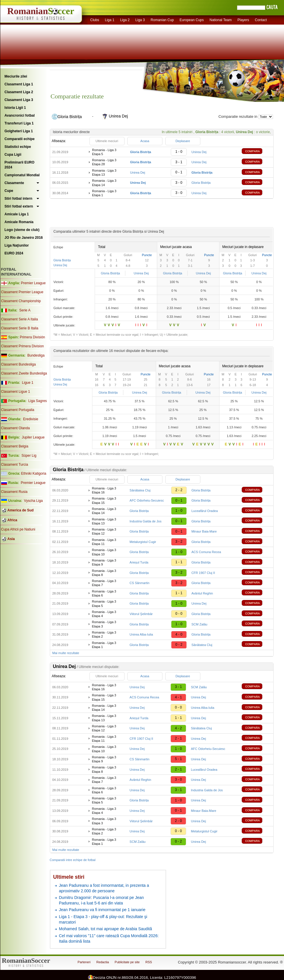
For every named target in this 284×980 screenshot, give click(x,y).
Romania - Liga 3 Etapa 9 (104, 562)
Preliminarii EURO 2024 (20, 165)
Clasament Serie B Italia (20, 328)
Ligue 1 (28, 383)
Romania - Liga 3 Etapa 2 (104, 634)
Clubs (95, 20)
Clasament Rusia (14, 492)
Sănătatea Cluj (140, 490)
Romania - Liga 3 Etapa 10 (104, 552)
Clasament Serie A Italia (20, 319)
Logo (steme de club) (22, 230)
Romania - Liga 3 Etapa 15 (104, 500)
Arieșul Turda (139, 562)
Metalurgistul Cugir (143, 542)
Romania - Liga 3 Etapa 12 (104, 531)
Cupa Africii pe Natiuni (18, 529)
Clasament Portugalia (18, 410)
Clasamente (14, 183)
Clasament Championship (21, 301)
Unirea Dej (199, 152)
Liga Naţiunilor (17, 245)
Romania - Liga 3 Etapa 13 (104, 172)
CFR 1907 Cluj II (203, 573)
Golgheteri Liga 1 (19, 131)
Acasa (145, 141)
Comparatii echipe (20, 139)
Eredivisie (31, 419)
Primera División (32, 337)
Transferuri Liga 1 (19, 123)
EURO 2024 (14, 253)
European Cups (192, 20)
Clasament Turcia (15, 465)
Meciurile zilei (16, 76)
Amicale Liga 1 (17, 214)
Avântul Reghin (202, 593)
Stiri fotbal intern (19, 199)
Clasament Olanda (15, 428)
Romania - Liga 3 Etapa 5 (104, 152)
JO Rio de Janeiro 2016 (24, 238)
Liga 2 (125, 20)
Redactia (103, 962)
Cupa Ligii (13, 155)
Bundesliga (36, 355)
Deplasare (183, 141)
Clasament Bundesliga (19, 364)
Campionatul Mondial (22, 175)
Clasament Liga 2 (19, 92)
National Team (221, 20)
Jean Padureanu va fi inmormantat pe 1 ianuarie (102, 910)
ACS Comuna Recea (206, 552)
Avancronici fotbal (20, 115)
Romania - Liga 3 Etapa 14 (104, 183)
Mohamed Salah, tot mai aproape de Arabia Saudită (106, 929)
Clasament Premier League (22, 292)
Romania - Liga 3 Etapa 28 (104, 162)
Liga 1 (110, 20)
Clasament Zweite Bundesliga (24, 373)
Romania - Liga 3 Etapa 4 (104, 614)
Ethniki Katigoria (34, 474)
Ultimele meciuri (107, 141)
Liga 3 (140, 20)
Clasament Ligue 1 (16, 392)
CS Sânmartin (140, 583)
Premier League (33, 283)
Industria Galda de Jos (146, 521)
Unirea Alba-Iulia (141, 634)
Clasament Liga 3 (19, 100)
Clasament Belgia (15, 446)
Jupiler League (33, 437)
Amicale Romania (19, 222)
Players (243, 20)
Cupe (9, 191)
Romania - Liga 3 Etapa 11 (104, 542)
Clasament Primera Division (23, 346)
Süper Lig (29, 456)
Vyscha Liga (33, 501)
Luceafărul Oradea (205, 511)
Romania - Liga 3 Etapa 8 (104, 573)
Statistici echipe (18, 147)
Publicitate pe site (127, 962)
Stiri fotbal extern (19, 206)
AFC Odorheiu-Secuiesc (147, 500)
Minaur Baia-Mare (204, 531)
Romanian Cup (162, 20)
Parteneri (84, 962)
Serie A (25, 310)
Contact (261, 20)
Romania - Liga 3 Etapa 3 (104, 624)
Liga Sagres (38, 401)
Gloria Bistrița (201, 183)
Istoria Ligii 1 (15, 108)
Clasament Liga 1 (19, 84)
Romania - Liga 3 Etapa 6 (104, 593)
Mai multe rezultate (66, 653)
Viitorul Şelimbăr (141, 614)
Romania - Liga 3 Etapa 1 (104, 193)
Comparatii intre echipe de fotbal (73, 860)
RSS (149, 962)
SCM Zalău (199, 624)
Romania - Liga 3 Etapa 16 (104, 490)
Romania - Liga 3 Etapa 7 (104, 583)
